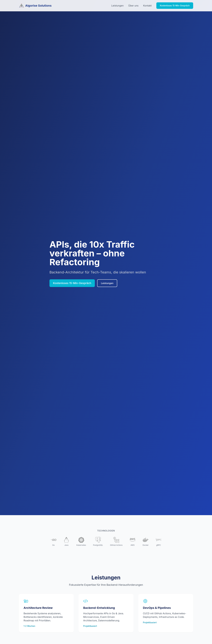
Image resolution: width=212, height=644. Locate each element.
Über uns (133, 6)
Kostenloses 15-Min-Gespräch (175, 6)
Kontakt (147, 6)
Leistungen (117, 6)
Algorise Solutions (35, 6)
